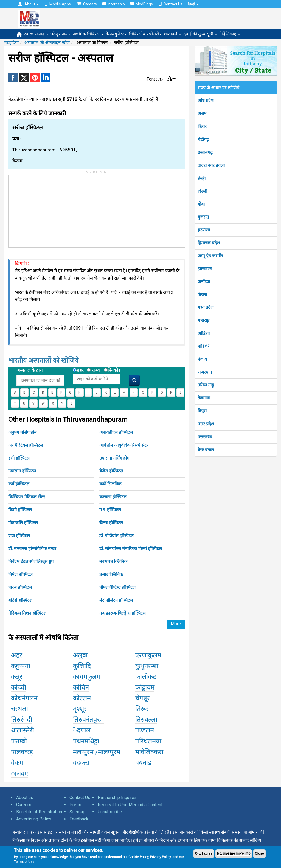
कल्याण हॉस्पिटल (113, 497)
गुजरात (203, 217)
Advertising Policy (34, 819)
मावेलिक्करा (149, 752)
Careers (87, 4)
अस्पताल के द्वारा (29, 370)
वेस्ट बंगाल (206, 450)
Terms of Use (24, 862)
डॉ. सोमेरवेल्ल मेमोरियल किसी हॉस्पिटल (131, 548)
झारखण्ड (205, 269)
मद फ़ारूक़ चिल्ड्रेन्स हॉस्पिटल (123, 613)
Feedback (79, 819)
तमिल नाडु (206, 385)
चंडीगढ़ (203, 139)
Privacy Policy (160, 857)
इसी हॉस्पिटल (19, 458)
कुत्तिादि (82, 666)
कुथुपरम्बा (147, 666)
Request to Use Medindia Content (130, 805)
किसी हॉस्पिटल (20, 510)
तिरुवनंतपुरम (88, 720)
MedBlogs (142, 4)
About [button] (29, 4)
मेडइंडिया (11, 42)
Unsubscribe (110, 812)
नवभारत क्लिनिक (113, 561)
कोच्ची (19, 687)
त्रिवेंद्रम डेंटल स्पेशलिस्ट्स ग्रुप (31, 561)
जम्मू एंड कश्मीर (210, 256)
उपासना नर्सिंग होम (114, 458)
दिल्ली (202, 191)
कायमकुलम (87, 677)
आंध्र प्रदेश (206, 100)
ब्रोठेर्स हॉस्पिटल (20, 600)
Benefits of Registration (39, 812)
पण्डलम (145, 730)
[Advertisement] (50, 209)
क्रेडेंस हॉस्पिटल (111, 471)
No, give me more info (234, 853)
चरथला (19, 709)
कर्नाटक (204, 282)
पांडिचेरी (204, 346)
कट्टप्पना (21, 666)
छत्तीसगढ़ (205, 152)
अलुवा (80, 655)
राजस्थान (205, 372)
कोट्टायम (145, 687)
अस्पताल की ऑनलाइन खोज (47, 42)
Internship (114, 4)
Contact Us (170, 4)
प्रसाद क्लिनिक (111, 574)
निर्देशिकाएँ (230, 34)
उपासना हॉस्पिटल (22, 471)
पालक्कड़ (22, 752)
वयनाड (143, 763)
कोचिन (81, 687)
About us (25, 797)
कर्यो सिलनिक (110, 484)
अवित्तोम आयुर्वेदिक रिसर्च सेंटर (124, 445)
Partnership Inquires (117, 797)
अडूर (17, 655)
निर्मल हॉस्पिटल (20, 574)
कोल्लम (82, 698)
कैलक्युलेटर (116, 34)
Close (259, 853)
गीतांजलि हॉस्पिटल (23, 523)
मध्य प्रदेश (206, 307)
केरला (202, 295)
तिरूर (142, 709)
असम (202, 113)
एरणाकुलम (148, 655)
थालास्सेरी (23, 730)
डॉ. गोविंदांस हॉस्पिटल (116, 536)
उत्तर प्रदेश (206, 424)
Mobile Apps (57, 4)
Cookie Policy (138, 857)
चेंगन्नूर (143, 698)
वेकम (17, 763)
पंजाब (202, 359)
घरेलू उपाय (60, 34)
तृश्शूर (80, 709)
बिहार (202, 126)
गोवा (201, 204)
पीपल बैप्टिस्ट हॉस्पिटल (117, 587)
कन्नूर (17, 677)
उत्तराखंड (205, 437)
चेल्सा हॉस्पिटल (111, 523)
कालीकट (146, 677)
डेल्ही (202, 178)
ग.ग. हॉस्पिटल (110, 510)
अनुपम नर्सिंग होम (23, 432)
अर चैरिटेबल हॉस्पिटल (26, 445)
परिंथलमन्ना (148, 741)
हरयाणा (204, 230)
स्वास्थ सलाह (36, 34)
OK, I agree (204, 853)
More (176, 624)
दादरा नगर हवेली (211, 165)
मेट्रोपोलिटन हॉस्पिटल (116, 600)
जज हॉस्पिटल (19, 536)
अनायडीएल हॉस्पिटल (116, 432)
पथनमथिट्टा (86, 741)
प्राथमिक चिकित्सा (88, 34)
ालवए (19, 773)
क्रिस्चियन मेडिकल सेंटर (27, 497)
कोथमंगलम (24, 698)
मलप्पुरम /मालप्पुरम (97, 752)
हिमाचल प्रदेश (209, 243)
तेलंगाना (204, 398)
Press (75, 805)
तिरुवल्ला (146, 720)
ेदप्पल (82, 730)
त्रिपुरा (202, 411)
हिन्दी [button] (193, 4)
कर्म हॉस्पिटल (19, 484)
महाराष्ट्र (203, 320)
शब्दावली (172, 34)
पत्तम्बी (19, 741)
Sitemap (77, 812)
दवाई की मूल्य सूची (200, 34)
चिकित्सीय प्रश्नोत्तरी (145, 34)
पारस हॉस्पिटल (20, 587)
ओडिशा (204, 333)
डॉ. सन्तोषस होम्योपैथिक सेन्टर (32, 548)
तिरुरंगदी (22, 720)
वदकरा (81, 763)
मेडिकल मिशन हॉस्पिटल (27, 613)
